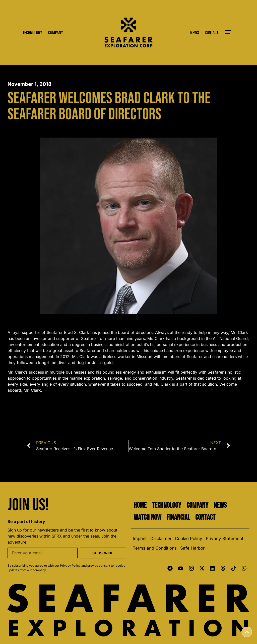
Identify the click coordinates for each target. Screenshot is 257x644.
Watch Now (148, 517)
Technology (167, 505)
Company (197, 505)
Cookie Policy (189, 539)
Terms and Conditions (155, 548)
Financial (178, 517)
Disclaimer (161, 539)
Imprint (140, 539)
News (220, 505)
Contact (205, 517)
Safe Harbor (192, 548)
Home (140, 505)
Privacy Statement (225, 539)
